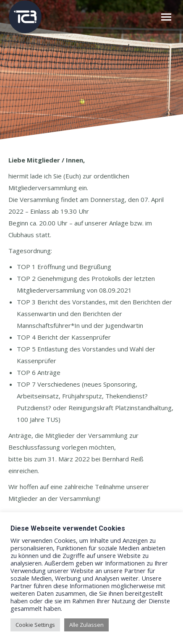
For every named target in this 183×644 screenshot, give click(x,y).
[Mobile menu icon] (166, 17)
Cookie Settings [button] (35, 625)
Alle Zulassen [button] (86, 625)
